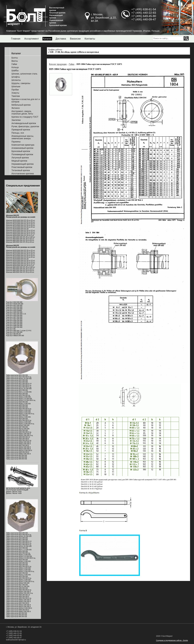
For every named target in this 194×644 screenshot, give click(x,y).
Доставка (61, 39)
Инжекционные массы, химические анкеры (23, 137)
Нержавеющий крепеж (23, 164)
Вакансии (75, 39)
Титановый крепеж (21, 170)
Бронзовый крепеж (21, 151)
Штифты (16, 77)
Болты (15, 58)
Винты (15, 61)
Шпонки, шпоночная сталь (24, 74)
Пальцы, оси (18, 133)
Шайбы (15, 71)
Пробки (15, 90)
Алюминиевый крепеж (22, 148)
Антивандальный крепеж (24, 123)
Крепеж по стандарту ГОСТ (25, 117)
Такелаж (16, 96)
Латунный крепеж (20, 158)
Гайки (14, 64)
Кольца (15, 67)
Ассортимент (32, 39)
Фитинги (16, 108)
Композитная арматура (23, 145)
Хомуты (15, 93)
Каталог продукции (58, 64)
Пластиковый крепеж (22, 167)
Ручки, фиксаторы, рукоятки (25, 126)
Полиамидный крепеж (22, 154)
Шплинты (16, 80)
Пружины (16, 142)
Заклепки (16, 120)
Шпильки (16, 86)
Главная (16, 39)
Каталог (47, 39)
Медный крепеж (19, 161)
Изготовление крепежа (23, 174)
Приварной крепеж (21, 130)
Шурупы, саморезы (21, 83)
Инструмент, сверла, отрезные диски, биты (22, 112)
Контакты (90, 39)
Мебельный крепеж (21, 105)
